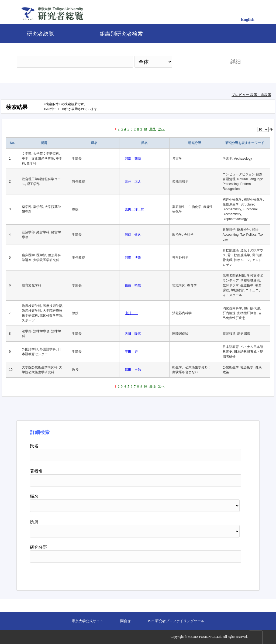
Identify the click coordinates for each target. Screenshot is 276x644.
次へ (161, 129)
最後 (153, 129)
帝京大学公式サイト (87, 621)
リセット (227, 574)
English (248, 19)
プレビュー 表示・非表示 (251, 95)
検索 (196, 62)
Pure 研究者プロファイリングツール (176, 621)
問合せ (125, 621)
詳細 (236, 62)
